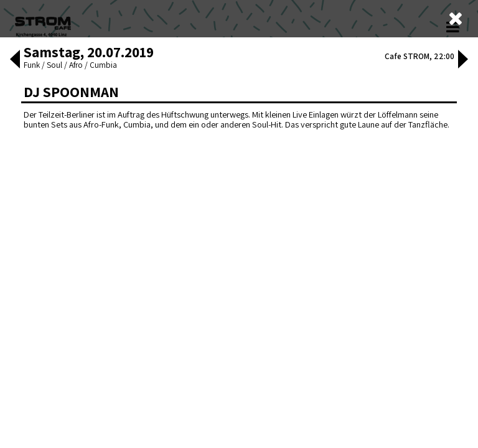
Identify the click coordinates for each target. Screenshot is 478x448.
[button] (15, 60)
